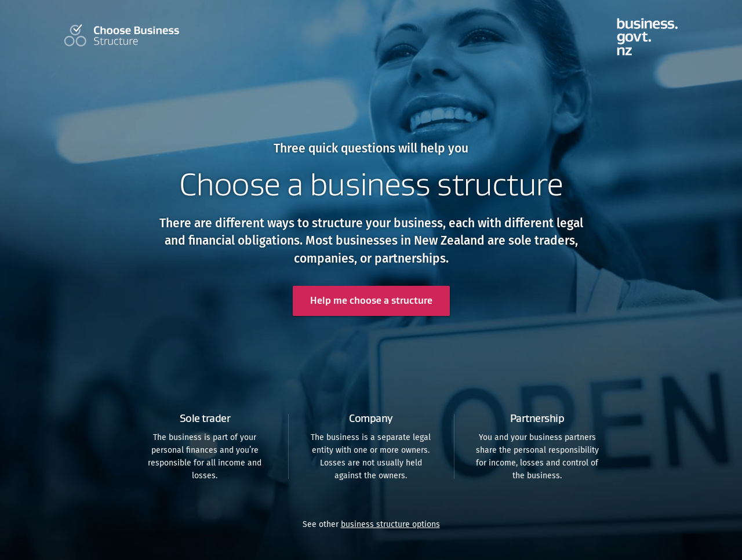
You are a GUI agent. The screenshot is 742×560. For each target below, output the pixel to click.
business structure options (390, 524)
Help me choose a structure (371, 300)
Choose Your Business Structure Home (122, 35)
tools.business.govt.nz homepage (648, 37)
